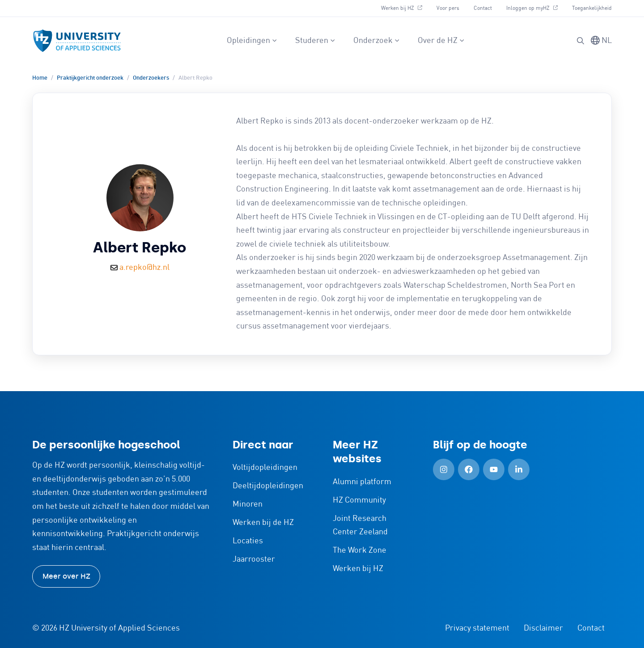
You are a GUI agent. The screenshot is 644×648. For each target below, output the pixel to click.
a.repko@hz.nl (144, 268)
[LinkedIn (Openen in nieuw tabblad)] (519, 469)
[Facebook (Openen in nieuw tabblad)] (469, 469)
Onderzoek (377, 41)
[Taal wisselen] (601, 41)
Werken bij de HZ (263, 523)
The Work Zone (360, 550)
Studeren (315, 41)
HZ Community (359, 500)
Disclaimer (543, 628)
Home (40, 78)
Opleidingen (252, 41)
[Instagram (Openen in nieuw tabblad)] (444, 469)
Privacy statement (477, 628)
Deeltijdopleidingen (268, 486)
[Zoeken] (580, 41)
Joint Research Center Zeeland (360, 526)
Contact (483, 8)
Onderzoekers (151, 78)
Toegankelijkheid (592, 8)
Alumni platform (362, 482)
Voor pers (448, 8)
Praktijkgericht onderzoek (90, 78)
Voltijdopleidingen (265, 468)
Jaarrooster (254, 559)
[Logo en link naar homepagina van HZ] (77, 41)
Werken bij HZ (405, 7)
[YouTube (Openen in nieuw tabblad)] (494, 469)
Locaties (248, 541)
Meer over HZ (66, 576)
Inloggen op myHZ (535, 7)
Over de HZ (441, 41)
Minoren (248, 504)
